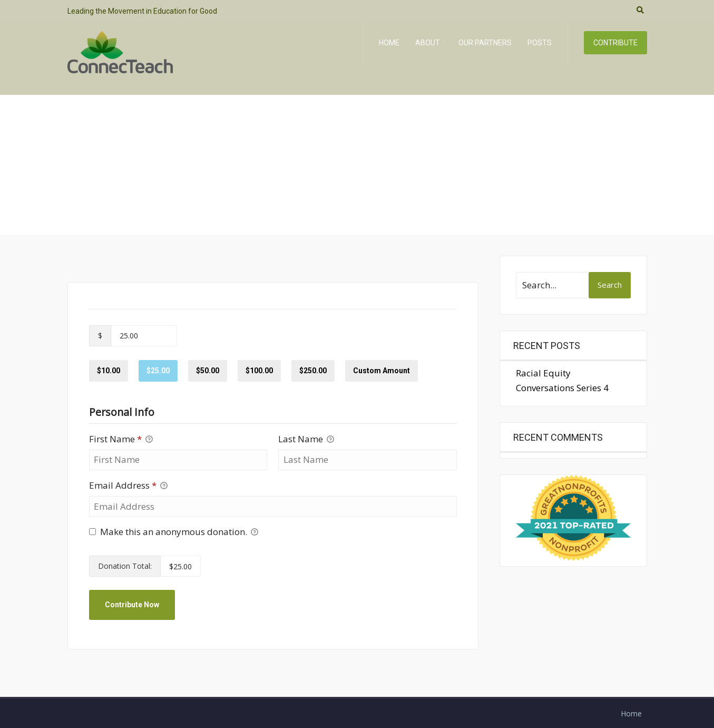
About (428, 43)
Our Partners (485, 43)
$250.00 (313, 371)
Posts (540, 43)
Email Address (128, 486)
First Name (121, 439)
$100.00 (259, 371)
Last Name (306, 439)
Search (610, 285)
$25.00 (158, 371)
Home (389, 43)
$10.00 (109, 371)
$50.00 (208, 371)
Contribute (615, 43)
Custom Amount (382, 371)
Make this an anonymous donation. (174, 532)
